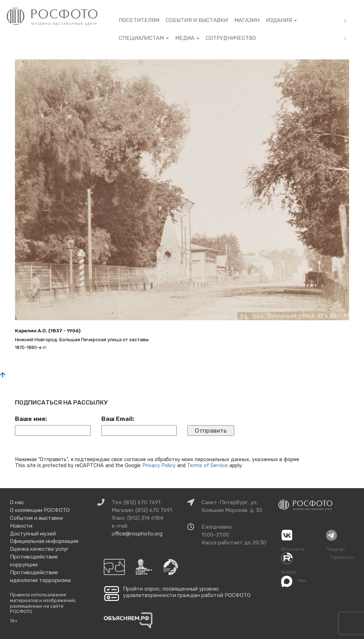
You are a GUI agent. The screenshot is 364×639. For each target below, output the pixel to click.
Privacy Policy (159, 465)
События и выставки (197, 20)
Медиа (187, 38)
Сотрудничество (231, 38)
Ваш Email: (118, 419)
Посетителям (139, 20)
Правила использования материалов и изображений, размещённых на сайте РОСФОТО (43, 603)
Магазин (247, 20)
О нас (17, 502)
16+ (14, 621)
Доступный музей (33, 534)
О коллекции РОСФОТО (40, 510)
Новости (21, 526)
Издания (281, 20)
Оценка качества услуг (39, 549)
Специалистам (144, 38)
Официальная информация (44, 541)
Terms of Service (207, 465)
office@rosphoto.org (137, 534)
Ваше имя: (31, 419)
